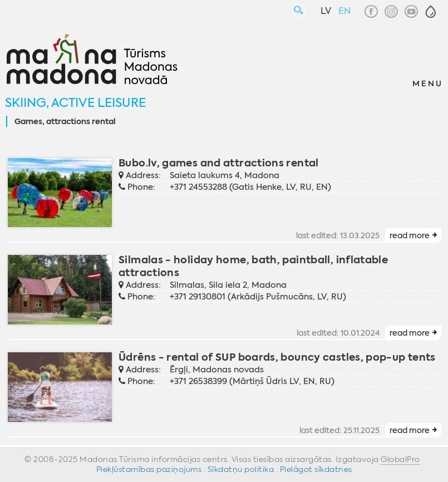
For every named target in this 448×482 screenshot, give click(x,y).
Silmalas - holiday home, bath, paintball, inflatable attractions (253, 266)
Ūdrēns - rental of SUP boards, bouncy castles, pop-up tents (277, 357)
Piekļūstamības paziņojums (149, 469)
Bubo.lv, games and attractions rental (219, 163)
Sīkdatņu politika (241, 469)
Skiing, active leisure (75, 103)
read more (410, 235)
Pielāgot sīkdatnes (316, 469)
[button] (431, 12)
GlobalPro (400, 459)
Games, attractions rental (65, 122)
